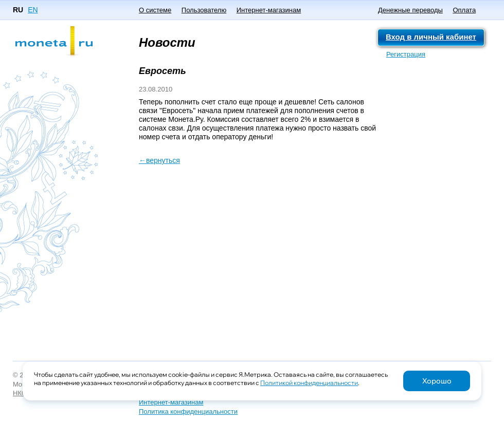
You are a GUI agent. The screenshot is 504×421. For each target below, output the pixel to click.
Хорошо (437, 381)
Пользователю (204, 10)
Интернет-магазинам (269, 10)
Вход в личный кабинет (431, 37)
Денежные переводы (410, 10)
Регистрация (406, 54)
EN (33, 10)
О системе (155, 10)
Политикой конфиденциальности (309, 383)
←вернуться (159, 160)
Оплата (464, 10)
